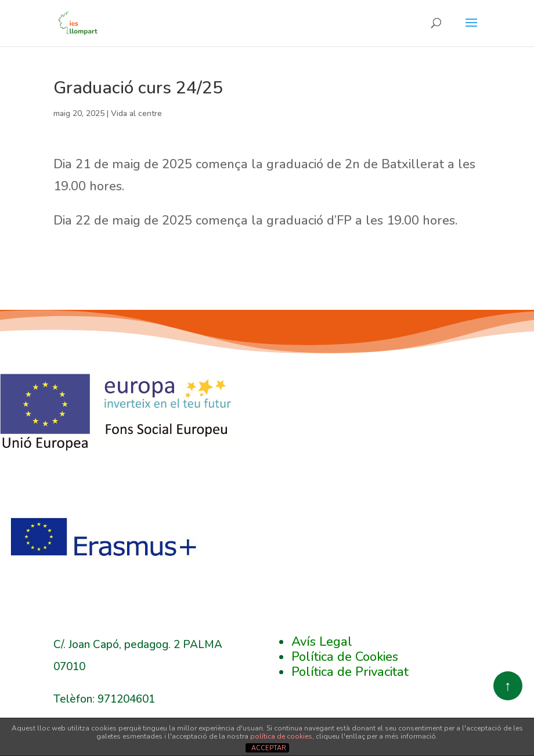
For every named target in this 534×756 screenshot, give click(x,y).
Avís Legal (322, 642)
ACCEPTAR (269, 748)
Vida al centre (136, 113)
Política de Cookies (345, 657)
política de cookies (281, 736)
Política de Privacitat (350, 672)
